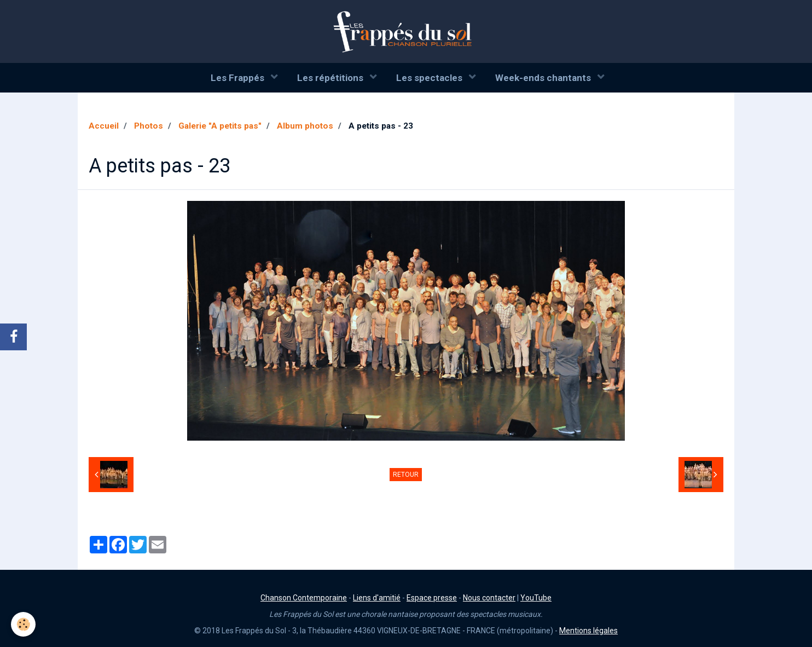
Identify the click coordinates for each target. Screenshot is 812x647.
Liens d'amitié (377, 598)
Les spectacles (430, 78)
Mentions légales (588, 631)
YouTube (536, 598)
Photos (149, 126)
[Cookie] (23, 624)
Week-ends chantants (544, 78)
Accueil (104, 126)
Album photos (305, 126)
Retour (406, 475)
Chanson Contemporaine (304, 598)
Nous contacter (489, 598)
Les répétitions (331, 78)
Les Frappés (239, 78)
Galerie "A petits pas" (220, 126)
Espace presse (432, 598)
